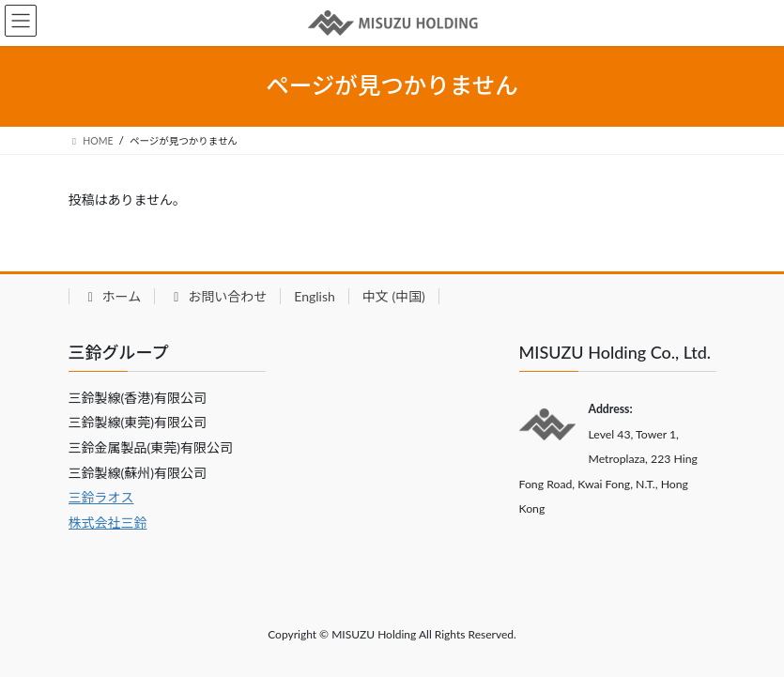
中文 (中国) (394, 296)
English (315, 296)
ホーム (112, 296)
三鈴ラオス (101, 497)
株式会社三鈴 (108, 523)
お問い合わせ (217, 296)
